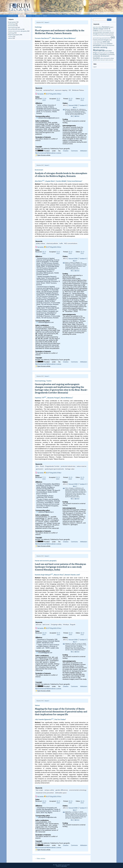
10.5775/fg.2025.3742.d (53, 247)
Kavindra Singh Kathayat (43, 575)
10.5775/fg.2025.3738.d (54, 473)
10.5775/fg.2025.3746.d (54, 94)
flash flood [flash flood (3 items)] (99, 35)
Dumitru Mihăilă (61, 181)
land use (39, 624)
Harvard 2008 (73, 105)
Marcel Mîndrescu (70, 38)
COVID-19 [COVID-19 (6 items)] (107, 29)
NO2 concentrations (71, 243)
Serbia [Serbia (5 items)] (112, 53)
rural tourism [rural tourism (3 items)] (106, 53)
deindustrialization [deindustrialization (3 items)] (98, 32)
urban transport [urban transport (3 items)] (101, 60)
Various (10, 38)
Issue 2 (47, 22)
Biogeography (12, 22)
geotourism (40, 469)
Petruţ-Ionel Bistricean (74, 181)
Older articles (40, 859)
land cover (46, 624)
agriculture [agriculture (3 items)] (96, 27)
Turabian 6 (83, 105)
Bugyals (73, 624)
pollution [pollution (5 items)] (110, 44)
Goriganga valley (56, 624)
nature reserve (81, 466)
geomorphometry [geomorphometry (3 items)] (106, 38)
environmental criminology (78, 790)
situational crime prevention (45, 793)
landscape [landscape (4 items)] (100, 42)
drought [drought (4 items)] (95, 34)
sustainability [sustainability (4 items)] (111, 54)
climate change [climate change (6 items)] (98, 29)
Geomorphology (13, 28)
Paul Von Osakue (60, 719)
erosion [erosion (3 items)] (107, 34)
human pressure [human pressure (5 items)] (98, 40)
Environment (12, 26)
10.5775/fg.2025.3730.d (54, 797)
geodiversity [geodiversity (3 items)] (110, 35)
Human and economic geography (17, 31)
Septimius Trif (39, 398)
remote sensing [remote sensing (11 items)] (100, 47)
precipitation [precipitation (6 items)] (97, 45)
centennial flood (48, 90)
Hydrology (11, 33)
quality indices (40, 243)
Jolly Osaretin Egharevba (43, 719)
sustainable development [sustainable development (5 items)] (101, 56)
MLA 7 (75, 108)
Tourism (10, 36)
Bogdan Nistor (50, 181)
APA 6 (65, 105)
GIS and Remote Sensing (15, 29)
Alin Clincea (64, 866)
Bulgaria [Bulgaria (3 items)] (111, 27)
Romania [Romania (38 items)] (99, 50)
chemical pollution (52, 243)
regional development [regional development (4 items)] (108, 45)
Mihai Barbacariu (57, 38)
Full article (40, 94)
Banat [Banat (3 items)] (100, 27)
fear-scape (39, 790)
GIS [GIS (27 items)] (113, 37)
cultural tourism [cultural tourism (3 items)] (102, 31)
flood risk (39, 90)
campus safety (49, 790)
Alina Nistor (38, 181)
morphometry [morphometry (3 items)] (96, 44)
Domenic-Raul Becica (42, 38)
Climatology (11, 24)
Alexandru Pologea (53, 398)
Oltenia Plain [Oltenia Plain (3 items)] (103, 44)
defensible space (61, 793)
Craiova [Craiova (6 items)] (96, 31)
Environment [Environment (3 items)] (101, 34)
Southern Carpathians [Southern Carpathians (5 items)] (100, 54)
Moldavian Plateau (78, 90)
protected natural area (68, 466)
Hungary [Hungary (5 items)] (106, 40)
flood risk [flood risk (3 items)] (105, 35)
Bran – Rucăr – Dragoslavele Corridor (48, 466)
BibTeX (77, 116)
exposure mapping (61, 90)
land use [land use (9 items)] (106, 42)
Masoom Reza (59, 575)
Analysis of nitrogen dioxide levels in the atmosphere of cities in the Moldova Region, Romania (61, 175)
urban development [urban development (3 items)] (105, 58)
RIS (72, 116)
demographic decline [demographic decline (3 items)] (108, 32)
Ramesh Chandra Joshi (72, 575)
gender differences (62, 790)
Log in (95, 67)
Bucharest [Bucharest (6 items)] (106, 27)
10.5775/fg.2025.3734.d (54, 628)
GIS (70, 90)
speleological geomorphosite (54, 469)
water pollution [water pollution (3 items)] (109, 60)
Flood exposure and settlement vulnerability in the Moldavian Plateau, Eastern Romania (60, 32)
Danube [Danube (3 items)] (109, 31)
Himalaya (66, 624)
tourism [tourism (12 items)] (96, 58)
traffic (61, 243)
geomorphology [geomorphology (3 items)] (97, 38)
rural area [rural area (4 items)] (100, 53)
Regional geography (14, 35)
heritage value (70, 469)
